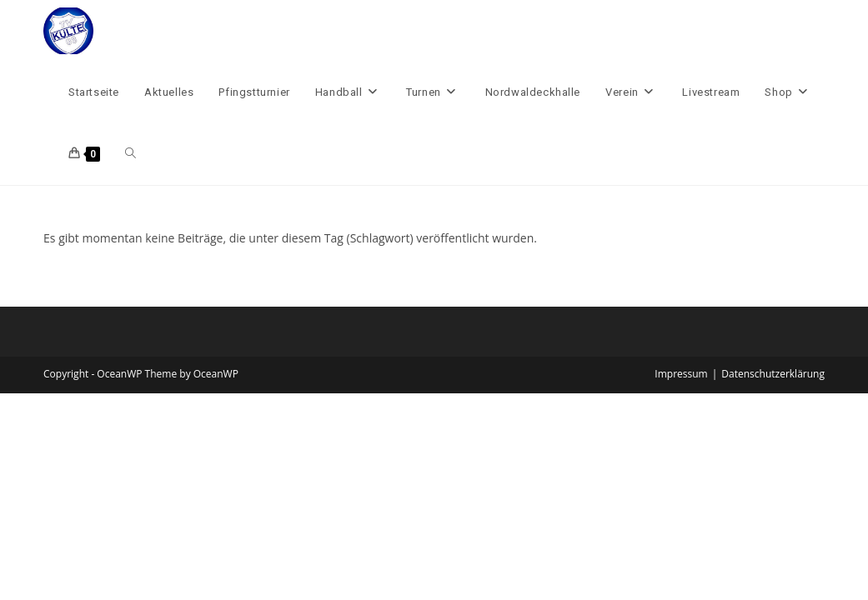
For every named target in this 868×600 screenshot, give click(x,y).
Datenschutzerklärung (773, 374)
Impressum (681, 374)
